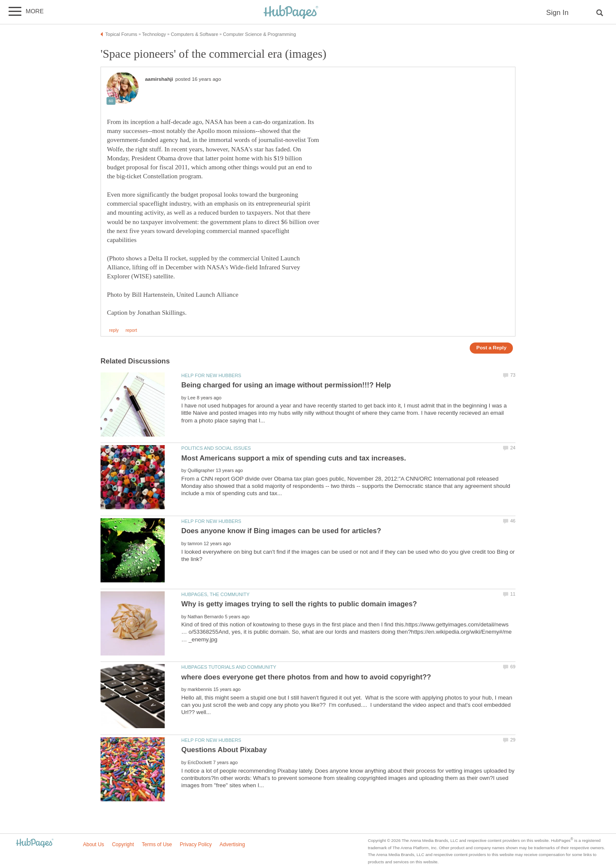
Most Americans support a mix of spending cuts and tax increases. (294, 458)
